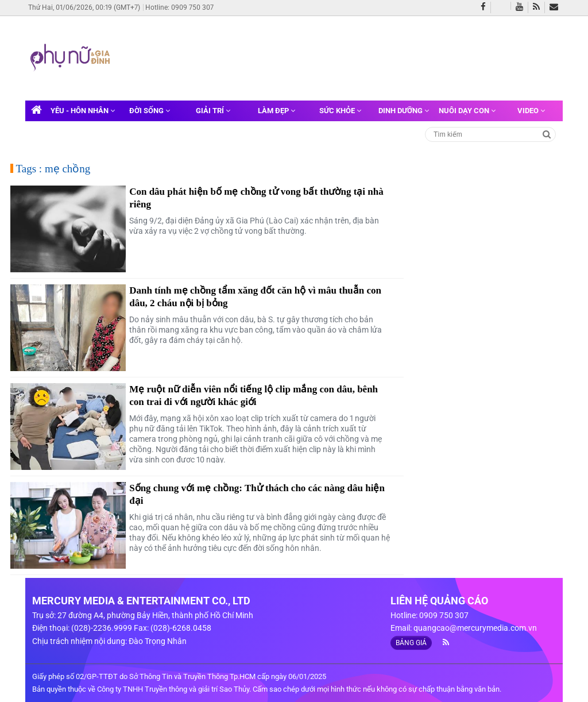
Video (531, 111)
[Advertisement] (333, 57)
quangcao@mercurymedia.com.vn (475, 628)
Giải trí (213, 111)
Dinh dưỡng (404, 111)
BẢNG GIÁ (411, 643)
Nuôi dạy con (467, 111)
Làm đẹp (276, 111)
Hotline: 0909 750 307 (179, 7)
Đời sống (150, 111)
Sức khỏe (340, 111)
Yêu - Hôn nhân (83, 111)
